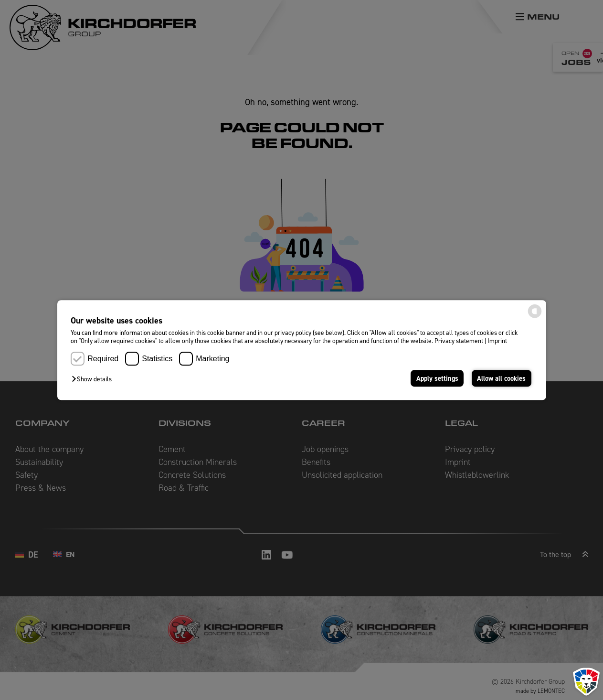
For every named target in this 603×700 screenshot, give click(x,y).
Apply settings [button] (437, 378)
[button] (94, 379)
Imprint (497, 341)
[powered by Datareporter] (535, 317)
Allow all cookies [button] (501, 378)
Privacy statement (459, 341)
